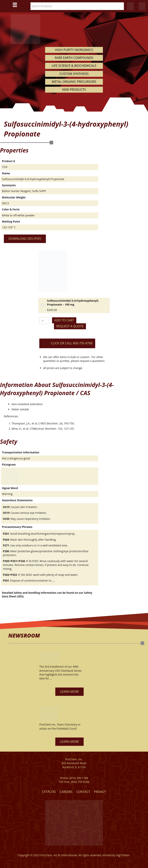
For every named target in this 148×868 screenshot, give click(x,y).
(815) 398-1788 (79, 778)
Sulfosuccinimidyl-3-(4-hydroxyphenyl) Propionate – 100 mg (73, 303)
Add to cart (64, 320)
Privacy (100, 792)
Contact (83, 792)
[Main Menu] (15, 5)
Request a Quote (70, 326)
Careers (66, 792)
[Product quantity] (44, 321)
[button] (69, 692)
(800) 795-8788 (80, 782)
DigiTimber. (123, 855)
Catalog (49, 792)
